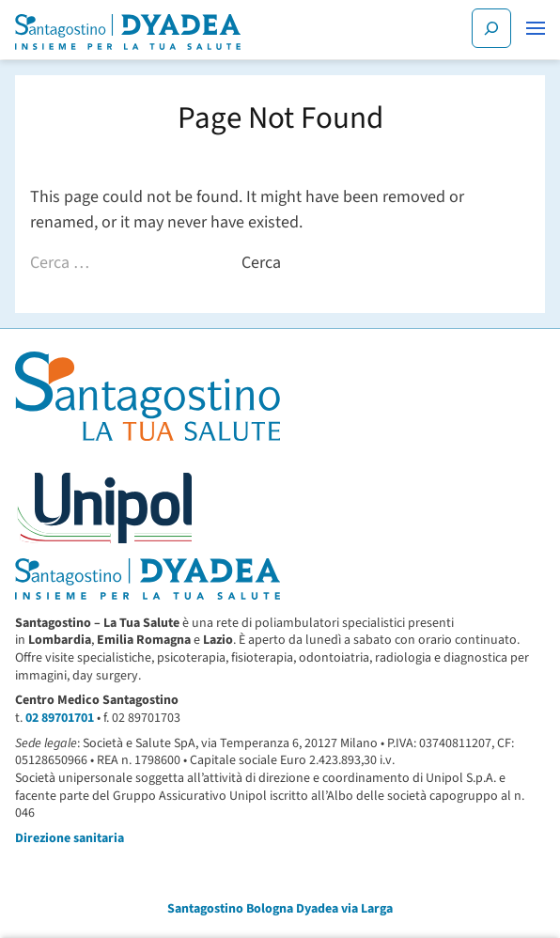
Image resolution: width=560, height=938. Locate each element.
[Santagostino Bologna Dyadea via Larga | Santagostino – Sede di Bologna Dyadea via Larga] (128, 31)
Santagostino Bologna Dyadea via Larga (280, 909)
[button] (536, 28)
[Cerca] (491, 28)
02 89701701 (60, 718)
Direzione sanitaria (70, 838)
